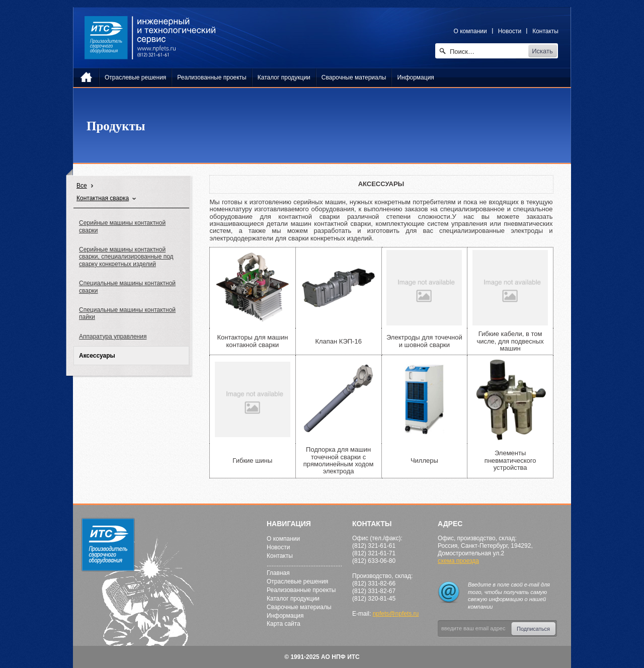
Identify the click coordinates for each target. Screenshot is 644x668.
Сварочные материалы (299, 607)
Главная (278, 573)
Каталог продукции (293, 599)
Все (82, 186)
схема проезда (458, 561)
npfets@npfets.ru (396, 614)
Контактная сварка (103, 198)
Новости (510, 31)
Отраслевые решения (297, 581)
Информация (285, 616)
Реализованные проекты (301, 590)
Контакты (545, 31)
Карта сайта (284, 624)
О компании (470, 31)
